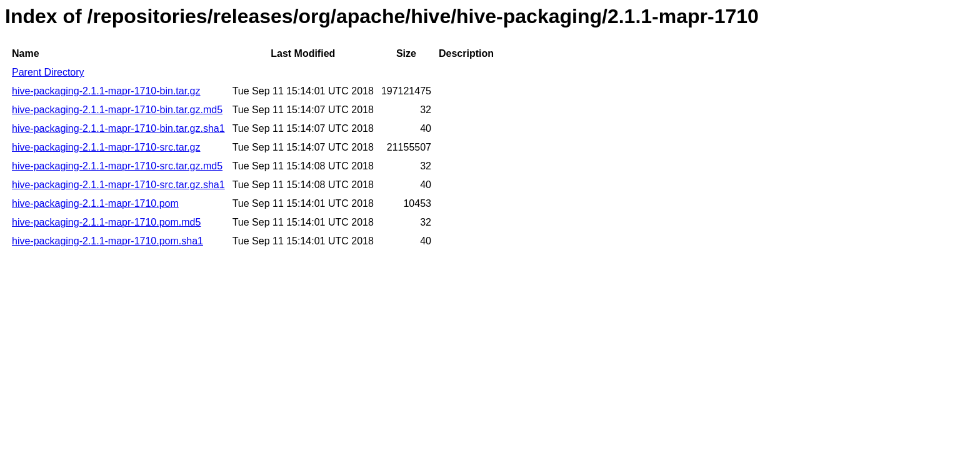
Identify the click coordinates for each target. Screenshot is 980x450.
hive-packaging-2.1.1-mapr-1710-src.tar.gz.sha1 (118, 185)
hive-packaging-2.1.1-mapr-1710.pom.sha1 (107, 241)
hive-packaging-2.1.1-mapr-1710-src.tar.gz (106, 147)
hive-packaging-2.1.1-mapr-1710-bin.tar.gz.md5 (117, 110)
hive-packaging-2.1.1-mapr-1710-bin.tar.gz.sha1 (118, 128)
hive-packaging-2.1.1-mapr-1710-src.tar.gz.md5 (117, 166)
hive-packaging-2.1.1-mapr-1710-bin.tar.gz (106, 91)
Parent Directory (48, 72)
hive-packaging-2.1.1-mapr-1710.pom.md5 (106, 222)
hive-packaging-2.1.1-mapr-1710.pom (95, 203)
